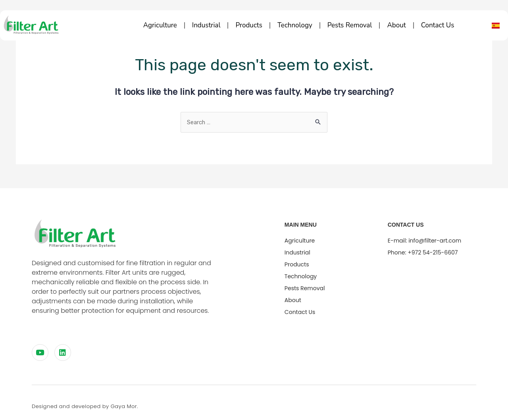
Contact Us (438, 25)
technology (295, 25)
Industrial (206, 25)
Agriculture (160, 25)
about (396, 25)
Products (249, 25)
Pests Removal (350, 25)
